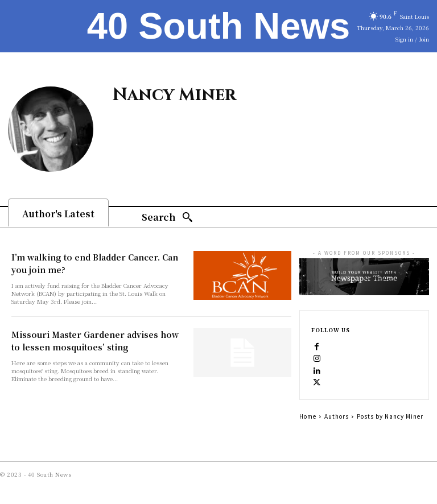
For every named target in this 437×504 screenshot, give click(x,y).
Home (308, 416)
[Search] (167, 218)
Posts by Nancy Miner (390, 416)
